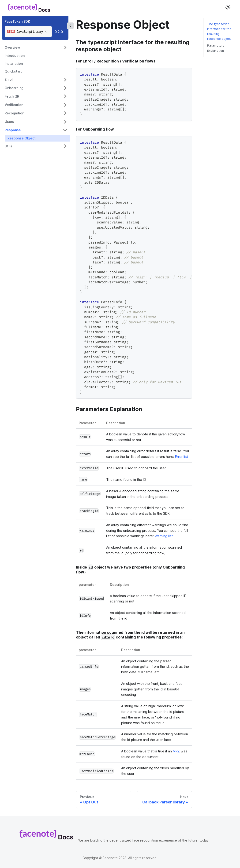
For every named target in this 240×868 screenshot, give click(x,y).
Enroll (9, 79)
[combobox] (28, 32)
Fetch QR (12, 96)
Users (9, 122)
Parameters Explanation (216, 48)
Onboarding (14, 88)
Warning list (164, 536)
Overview (12, 47)
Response (13, 130)
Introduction (15, 56)
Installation (14, 64)
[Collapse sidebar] (70, 26)
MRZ (176, 751)
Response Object (22, 138)
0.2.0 (59, 32)
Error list (182, 457)
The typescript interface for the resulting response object (219, 31)
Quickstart (13, 71)
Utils (8, 146)
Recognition (14, 113)
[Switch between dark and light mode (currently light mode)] (228, 7)
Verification (14, 105)
